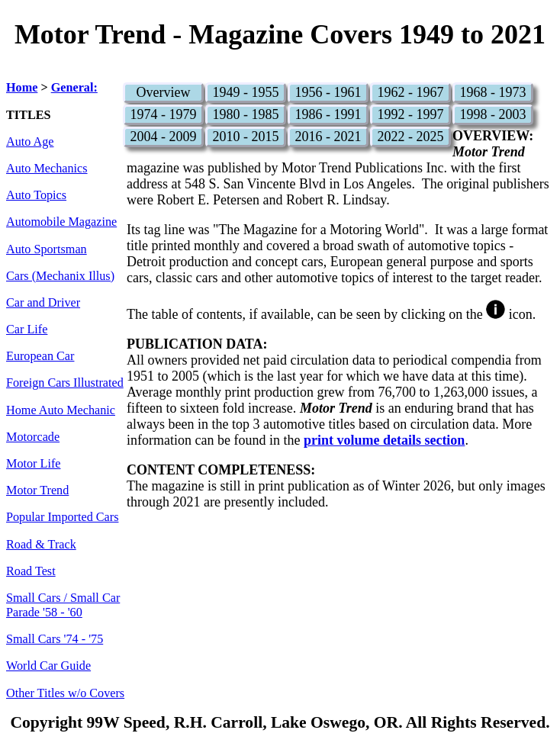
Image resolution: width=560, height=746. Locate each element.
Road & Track (41, 545)
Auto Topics (36, 195)
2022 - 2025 (410, 137)
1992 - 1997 (410, 114)
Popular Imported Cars (62, 517)
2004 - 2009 (163, 137)
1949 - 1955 (245, 92)
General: (74, 88)
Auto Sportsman (47, 249)
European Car (40, 356)
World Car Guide (48, 666)
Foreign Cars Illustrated (65, 383)
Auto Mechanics (47, 169)
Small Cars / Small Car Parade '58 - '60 (63, 605)
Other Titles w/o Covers (65, 693)
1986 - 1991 (328, 114)
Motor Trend (37, 490)
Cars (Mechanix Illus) (60, 276)
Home (22, 88)
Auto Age (30, 142)
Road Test (31, 571)
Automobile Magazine (61, 222)
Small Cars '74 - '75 (55, 639)
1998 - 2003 (492, 114)
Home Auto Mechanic (61, 410)
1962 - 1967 (410, 92)
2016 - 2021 (328, 137)
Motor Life (33, 464)
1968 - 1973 (492, 92)
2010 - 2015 (245, 137)
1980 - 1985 (245, 114)
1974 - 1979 (163, 114)
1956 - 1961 (328, 92)
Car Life (27, 330)
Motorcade (33, 437)
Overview (163, 92)
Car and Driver (43, 303)
